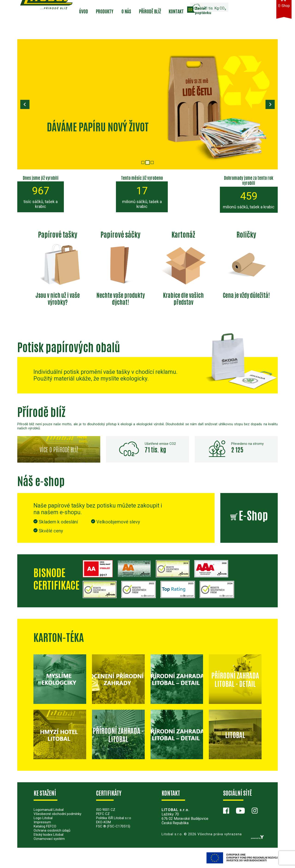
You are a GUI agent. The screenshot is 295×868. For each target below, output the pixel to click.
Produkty (105, 11)
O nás (126, 11)
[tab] (143, 162)
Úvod (84, 11)
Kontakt (176, 11)
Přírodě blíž (150, 11)
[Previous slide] (25, 104)
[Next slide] (270, 104)
